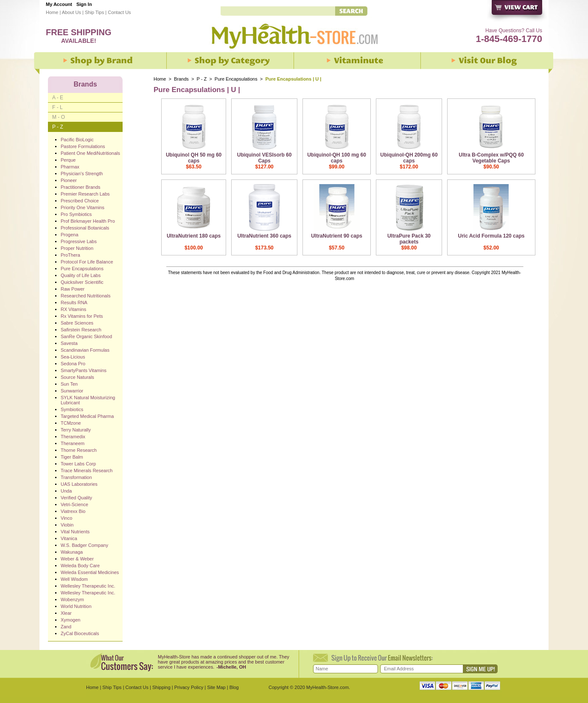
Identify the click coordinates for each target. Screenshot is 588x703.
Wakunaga (72, 552)
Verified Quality (76, 498)
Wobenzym (72, 599)
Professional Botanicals (85, 228)
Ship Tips (94, 12)
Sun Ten (69, 384)
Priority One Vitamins (83, 207)
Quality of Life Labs (81, 275)
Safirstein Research (81, 330)
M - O (59, 117)
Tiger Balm (72, 457)
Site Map (216, 687)
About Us (71, 12)
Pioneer (69, 180)
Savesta (69, 343)
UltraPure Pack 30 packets (409, 239)
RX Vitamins (73, 309)
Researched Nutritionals (85, 296)
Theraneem (73, 443)
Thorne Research (79, 450)
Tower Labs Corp (78, 464)
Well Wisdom (74, 579)
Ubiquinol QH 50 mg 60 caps (194, 158)
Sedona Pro (73, 364)
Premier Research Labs (85, 194)
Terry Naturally (76, 430)
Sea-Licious (73, 357)
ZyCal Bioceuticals (80, 633)
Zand (66, 627)
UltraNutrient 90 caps (337, 236)
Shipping (161, 687)
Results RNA (74, 302)
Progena (70, 235)
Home (52, 12)
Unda (66, 491)
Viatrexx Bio (73, 511)
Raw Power (73, 289)
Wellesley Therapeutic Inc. (88, 586)
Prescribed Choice (80, 201)
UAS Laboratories (79, 484)
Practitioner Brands (81, 187)
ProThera (70, 255)
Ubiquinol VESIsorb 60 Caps (265, 158)
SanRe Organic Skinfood (86, 336)
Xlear (66, 613)
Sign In (84, 4)
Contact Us (119, 12)
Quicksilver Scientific (82, 282)
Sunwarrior (72, 391)
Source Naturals (77, 377)
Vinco (66, 518)
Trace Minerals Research (87, 471)
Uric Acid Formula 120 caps (491, 236)
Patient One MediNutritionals (90, 153)
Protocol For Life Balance (87, 262)
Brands (181, 79)
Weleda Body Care (80, 566)
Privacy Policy (189, 687)
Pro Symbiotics (76, 214)
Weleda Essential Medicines (90, 572)
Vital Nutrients (75, 532)
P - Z (202, 79)
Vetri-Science (74, 504)
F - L (57, 107)
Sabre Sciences (77, 323)
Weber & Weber (77, 559)
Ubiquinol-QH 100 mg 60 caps (337, 158)
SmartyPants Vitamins (84, 370)
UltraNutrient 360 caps (264, 236)
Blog (234, 687)
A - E (58, 98)
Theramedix (73, 437)
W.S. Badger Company (84, 545)
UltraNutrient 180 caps (194, 236)
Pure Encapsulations (236, 79)
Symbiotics (72, 409)
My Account (59, 4)
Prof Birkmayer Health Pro (88, 221)
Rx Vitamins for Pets (82, 316)
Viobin (67, 525)
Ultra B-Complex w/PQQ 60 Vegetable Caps (491, 158)
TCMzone (71, 423)
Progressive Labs (79, 241)
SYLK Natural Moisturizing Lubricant (88, 400)
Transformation (76, 477)
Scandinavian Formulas (85, 350)
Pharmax (70, 167)
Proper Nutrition (77, 248)
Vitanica (69, 538)
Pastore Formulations (83, 146)
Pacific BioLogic (77, 140)
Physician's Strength (82, 174)
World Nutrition (76, 606)
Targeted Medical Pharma (87, 416)
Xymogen (70, 620)
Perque (68, 160)
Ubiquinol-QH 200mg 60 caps (409, 158)
